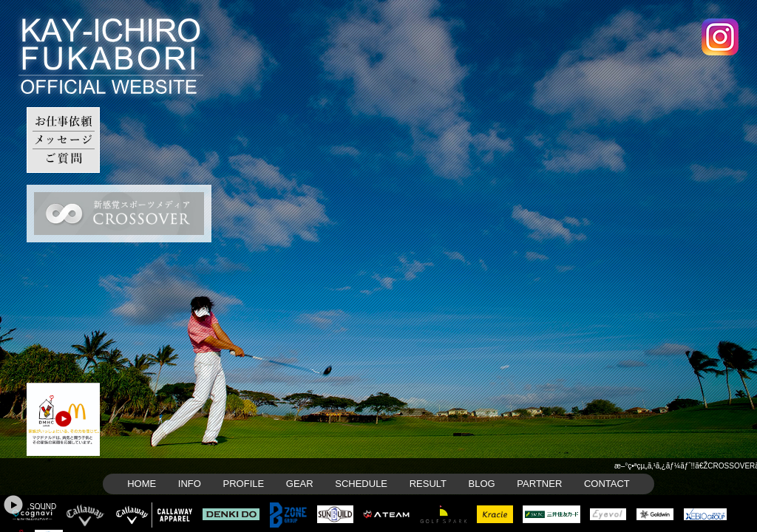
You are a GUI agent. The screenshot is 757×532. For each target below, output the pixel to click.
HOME (142, 484)
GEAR (300, 484)
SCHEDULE (361, 484)
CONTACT (607, 484)
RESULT (428, 484)
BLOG (482, 484)
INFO (190, 484)
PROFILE (244, 484)
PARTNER (539, 484)
